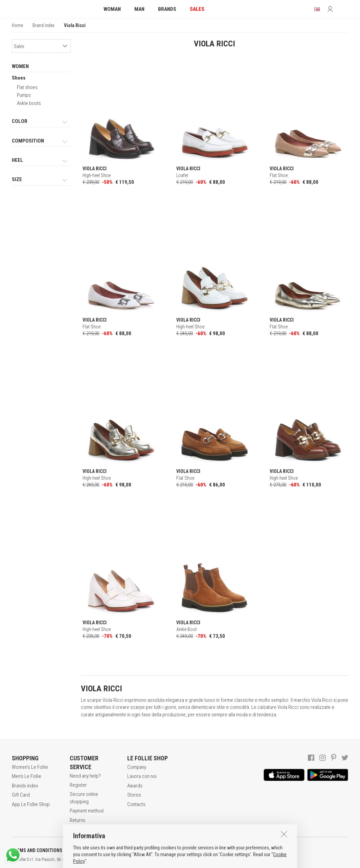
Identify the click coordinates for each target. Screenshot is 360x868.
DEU (249, 860)
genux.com (217, 860)
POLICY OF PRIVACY (120, 850)
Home (17, 25)
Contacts (136, 804)
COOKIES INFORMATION (183, 850)
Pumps (24, 95)
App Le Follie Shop (31, 804)
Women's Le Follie (30, 767)
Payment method (87, 811)
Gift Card (21, 795)
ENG (240, 860)
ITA (232, 860)
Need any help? (85, 776)
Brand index (43, 25)
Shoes (19, 78)
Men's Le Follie (27, 776)
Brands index (25, 786)
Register (78, 785)
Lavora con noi (142, 776)
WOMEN (20, 66)
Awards (135, 786)
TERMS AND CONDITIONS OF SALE (46, 850)
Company (137, 767)
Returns (77, 820)
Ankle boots (29, 103)
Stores (134, 795)
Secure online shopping (84, 798)
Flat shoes (27, 87)
